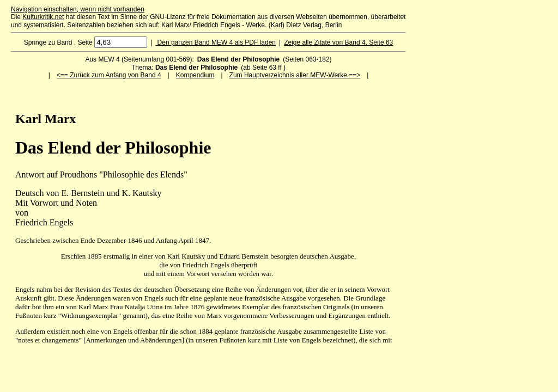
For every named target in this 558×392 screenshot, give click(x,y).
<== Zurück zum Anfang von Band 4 (109, 75)
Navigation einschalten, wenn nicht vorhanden (78, 9)
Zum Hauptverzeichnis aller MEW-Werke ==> (295, 75)
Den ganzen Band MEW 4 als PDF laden (216, 42)
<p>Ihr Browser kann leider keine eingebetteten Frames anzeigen (208, 223)
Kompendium (195, 75)
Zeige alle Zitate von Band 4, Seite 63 (338, 42)
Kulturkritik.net (43, 17)
